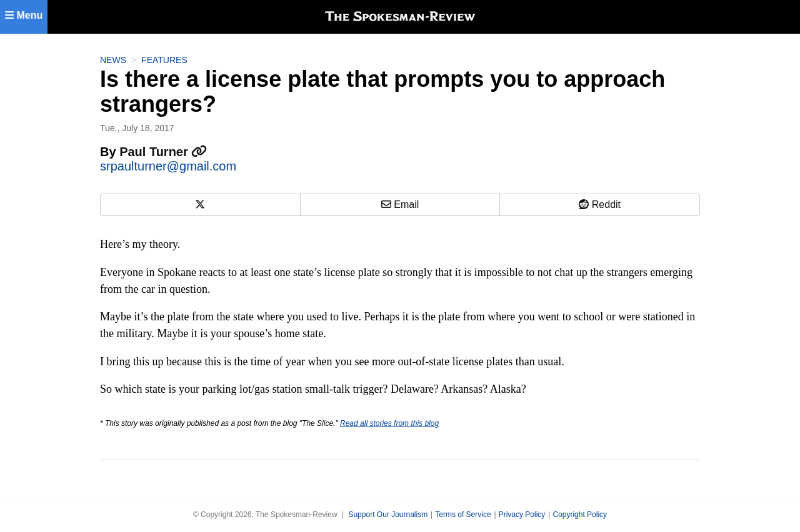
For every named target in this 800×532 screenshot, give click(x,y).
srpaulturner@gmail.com (168, 166)
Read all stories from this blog (389, 423)
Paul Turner (163, 152)
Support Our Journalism (388, 515)
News (113, 60)
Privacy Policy (522, 515)
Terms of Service (463, 515)
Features (164, 60)
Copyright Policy (580, 515)
